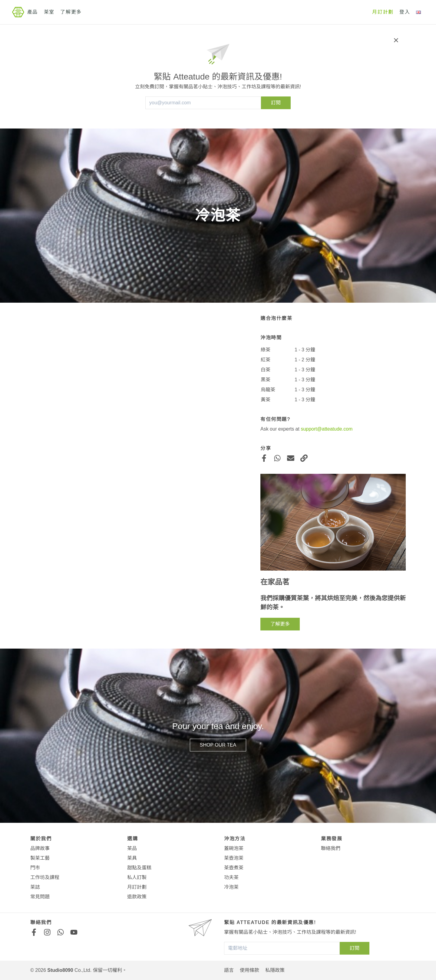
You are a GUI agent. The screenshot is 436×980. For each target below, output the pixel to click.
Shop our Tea (218, 745)
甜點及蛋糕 (139, 868)
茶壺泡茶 (234, 858)
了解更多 (71, 12)
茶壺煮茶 (234, 868)
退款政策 (137, 897)
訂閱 (276, 103)
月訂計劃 (383, 12)
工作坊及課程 (45, 877)
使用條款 (249, 970)
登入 (405, 12)
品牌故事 (40, 848)
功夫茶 (231, 877)
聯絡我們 (331, 848)
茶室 (49, 12)
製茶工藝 (40, 858)
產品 (33, 12)
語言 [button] (229, 970)
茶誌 (35, 887)
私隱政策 (275, 970)
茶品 (132, 848)
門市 (35, 868)
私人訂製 (137, 877)
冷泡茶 (231, 887)
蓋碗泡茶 (234, 848)
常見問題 (40, 897)
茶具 (132, 858)
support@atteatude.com (327, 429)
